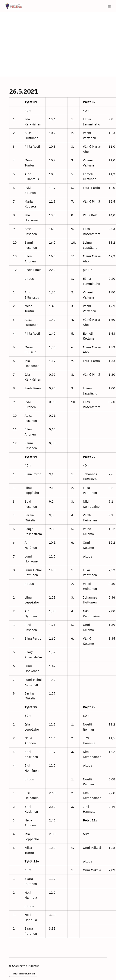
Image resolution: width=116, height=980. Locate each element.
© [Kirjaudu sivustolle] (11, 966)
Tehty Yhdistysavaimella (23, 974)
